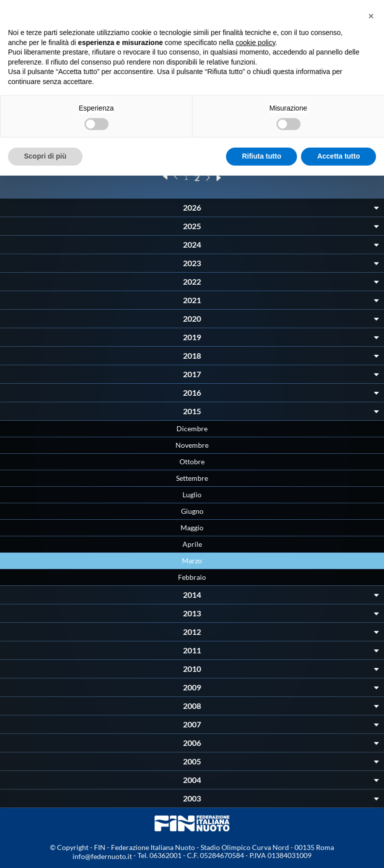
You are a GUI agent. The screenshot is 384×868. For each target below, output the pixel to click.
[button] (371, 16)
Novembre (192, 445)
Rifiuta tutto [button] (262, 156)
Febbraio (192, 577)
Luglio (192, 495)
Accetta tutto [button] (338, 156)
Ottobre (192, 462)
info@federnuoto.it (102, 856)
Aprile (192, 544)
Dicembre (192, 428)
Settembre (192, 478)
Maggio (192, 528)
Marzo (192, 561)
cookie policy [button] (255, 43)
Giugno (192, 511)
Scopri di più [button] (45, 156)
